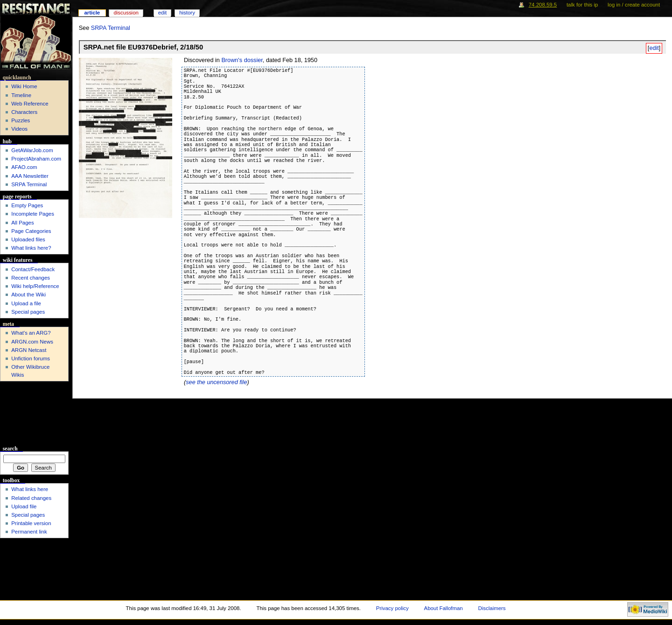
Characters (24, 112)
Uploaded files (28, 239)
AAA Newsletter (30, 176)
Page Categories (31, 231)
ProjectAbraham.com (36, 159)
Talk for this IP (582, 5)
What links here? (31, 248)
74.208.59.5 (543, 5)
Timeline (21, 95)
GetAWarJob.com (32, 150)
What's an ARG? (31, 333)
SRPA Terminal (111, 28)
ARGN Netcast (29, 350)
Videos (19, 129)
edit (654, 48)
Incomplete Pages (33, 214)
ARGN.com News (32, 342)
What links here (30, 489)
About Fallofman (444, 608)
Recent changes (31, 278)
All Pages (22, 223)
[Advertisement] (34, 413)
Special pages (28, 312)
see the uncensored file (216, 382)
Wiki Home (24, 86)
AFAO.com (24, 167)
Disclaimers (492, 608)
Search (10, 449)
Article (92, 13)
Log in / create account (634, 5)
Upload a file (26, 303)
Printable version (31, 523)
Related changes (31, 498)
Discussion (126, 13)
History (187, 13)
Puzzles (21, 120)
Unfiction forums (31, 358)
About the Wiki (28, 295)
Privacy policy (392, 608)
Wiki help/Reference (35, 286)
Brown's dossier (242, 60)
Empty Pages (27, 205)
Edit (162, 13)
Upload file (24, 506)
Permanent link (29, 532)
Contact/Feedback (33, 269)
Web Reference (30, 104)
